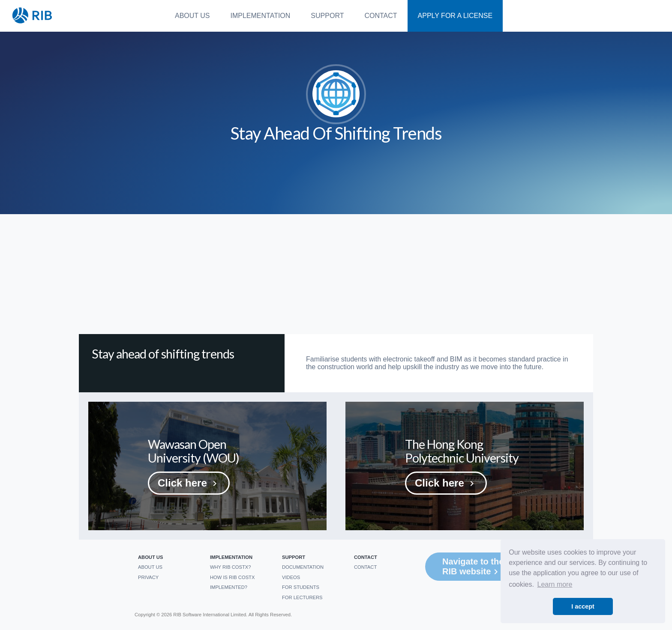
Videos (291, 577)
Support (327, 16)
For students (301, 587)
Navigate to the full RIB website (481, 567)
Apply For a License (455, 16)
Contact (381, 16)
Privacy (148, 577)
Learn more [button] (555, 584)
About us (192, 16)
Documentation (303, 567)
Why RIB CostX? (231, 567)
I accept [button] (583, 606)
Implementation (261, 16)
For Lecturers (302, 597)
